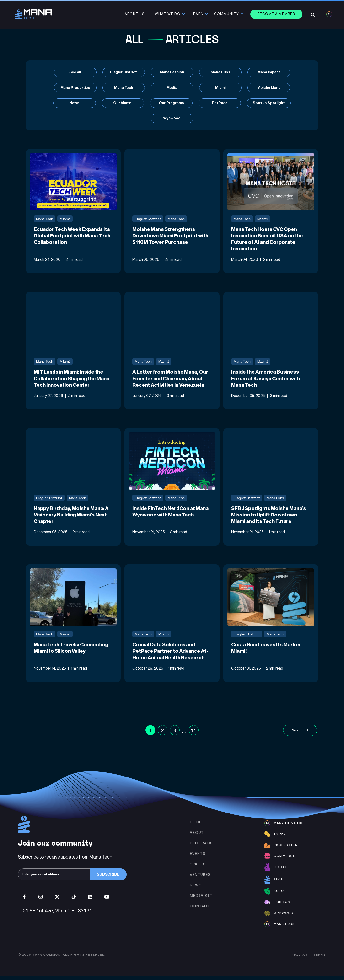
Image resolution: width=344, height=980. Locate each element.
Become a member (277, 14)
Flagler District (123, 72)
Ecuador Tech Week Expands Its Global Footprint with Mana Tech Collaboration (73, 237)
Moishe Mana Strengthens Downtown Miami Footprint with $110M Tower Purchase (171, 237)
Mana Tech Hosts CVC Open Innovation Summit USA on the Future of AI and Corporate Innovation (269, 241)
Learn (198, 14)
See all (74, 72)
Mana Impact (270, 72)
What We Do (168, 14)
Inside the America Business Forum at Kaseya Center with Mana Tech (267, 381)
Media (172, 88)
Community (227, 14)
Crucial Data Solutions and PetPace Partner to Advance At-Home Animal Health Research (172, 655)
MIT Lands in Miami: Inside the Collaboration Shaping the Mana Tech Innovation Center (70, 381)
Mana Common (46, 958)
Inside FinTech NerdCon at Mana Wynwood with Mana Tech (171, 514)
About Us (135, 14)
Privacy (300, 958)
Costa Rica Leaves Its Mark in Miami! (267, 651)
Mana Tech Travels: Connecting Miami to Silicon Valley (73, 651)
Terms (320, 958)
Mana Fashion (172, 72)
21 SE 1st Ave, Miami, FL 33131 (57, 914)
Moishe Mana (270, 88)
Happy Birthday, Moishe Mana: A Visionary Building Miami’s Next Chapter (72, 518)
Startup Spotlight (270, 104)
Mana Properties (74, 88)
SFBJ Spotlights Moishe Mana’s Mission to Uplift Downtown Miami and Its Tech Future (270, 518)
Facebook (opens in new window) (24, 901)
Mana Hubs (221, 72)
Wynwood (172, 119)
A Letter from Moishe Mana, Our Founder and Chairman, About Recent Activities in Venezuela (171, 381)
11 (193, 734)
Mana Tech (123, 88)
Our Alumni (122, 104)
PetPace (220, 104)
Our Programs (171, 104)
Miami (221, 88)
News (73, 104)
